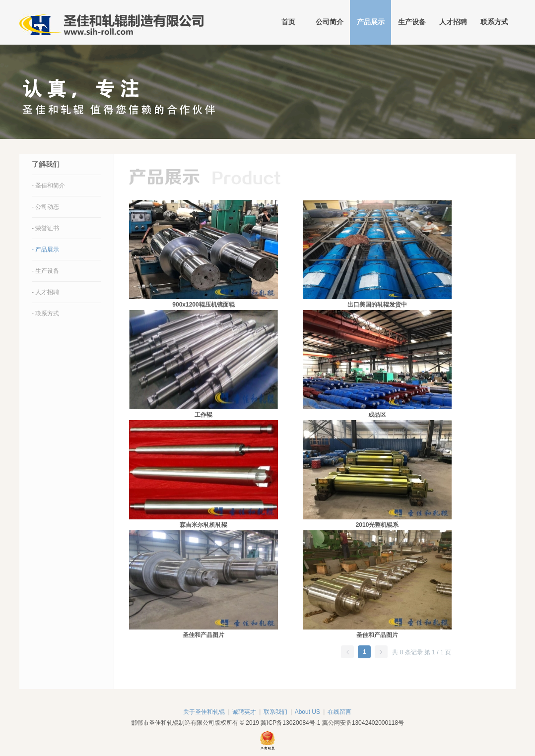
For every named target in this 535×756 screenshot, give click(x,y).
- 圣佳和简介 (48, 186)
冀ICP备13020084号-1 (290, 723)
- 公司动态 (45, 207)
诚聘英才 (244, 712)
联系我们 (275, 712)
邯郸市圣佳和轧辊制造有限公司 (111, 22)
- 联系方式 (45, 314)
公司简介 (330, 22)
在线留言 (339, 712)
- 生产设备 (45, 271)
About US (307, 712)
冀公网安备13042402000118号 (363, 723)
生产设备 (412, 22)
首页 (288, 22)
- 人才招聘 (45, 292)
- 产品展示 (45, 250)
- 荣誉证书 (45, 228)
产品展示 (371, 22)
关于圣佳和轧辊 (204, 712)
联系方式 (494, 22)
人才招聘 (453, 22)
